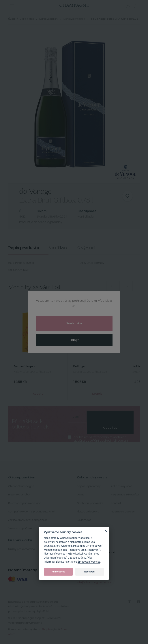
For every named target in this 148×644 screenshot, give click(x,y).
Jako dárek (27, 19)
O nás (80, 495)
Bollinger (80, 366)
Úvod (12, 19)
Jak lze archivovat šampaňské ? (29, 520)
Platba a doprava (88, 512)
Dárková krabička (74, 19)
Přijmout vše (58, 572)
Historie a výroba (19, 495)
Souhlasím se (101, 439)
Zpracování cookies (89, 562)
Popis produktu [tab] (24, 248)
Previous (113, 286)
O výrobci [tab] (86, 248)
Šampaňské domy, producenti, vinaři (32, 512)
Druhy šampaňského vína (25, 503)
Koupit (38, 394)
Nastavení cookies (123, 512)
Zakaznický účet (121, 486)
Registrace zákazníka (125, 495)
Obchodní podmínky (90, 503)
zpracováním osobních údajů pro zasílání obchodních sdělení (101, 439)
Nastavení (90, 572)
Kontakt (116, 503)
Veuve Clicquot (25, 366)
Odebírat (110, 428)
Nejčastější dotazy (89, 486)
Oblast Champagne (21, 486)
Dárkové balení (49, 19)
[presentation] (110, 416)
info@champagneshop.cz (94, 582)
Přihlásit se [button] (128, 6)
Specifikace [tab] (58, 248)
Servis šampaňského (22, 528)
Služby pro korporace (22, 549)
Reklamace (84, 520)
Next (126, 286)
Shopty (46, 629)
